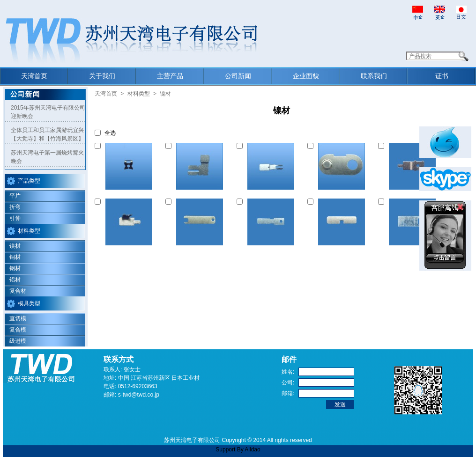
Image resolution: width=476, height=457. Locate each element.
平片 (15, 196)
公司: (288, 383)
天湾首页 (106, 94)
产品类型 (29, 181)
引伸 (15, 218)
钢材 (15, 268)
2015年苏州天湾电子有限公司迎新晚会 (48, 112)
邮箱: (288, 393)
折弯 (15, 207)
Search (463, 56)
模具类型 (29, 303)
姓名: (288, 372)
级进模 (18, 341)
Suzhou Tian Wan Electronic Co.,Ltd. (129, 42)
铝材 (15, 280)
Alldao (252, 450)
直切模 (18, 318)
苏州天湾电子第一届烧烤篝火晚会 (47, 157)
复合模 (18, 330)
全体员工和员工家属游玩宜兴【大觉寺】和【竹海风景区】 (47, 134)
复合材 (18, 291)
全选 (110, 133)
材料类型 (29, 231)
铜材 (15, 257)
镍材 (15, 246)
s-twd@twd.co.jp (139, 395)
